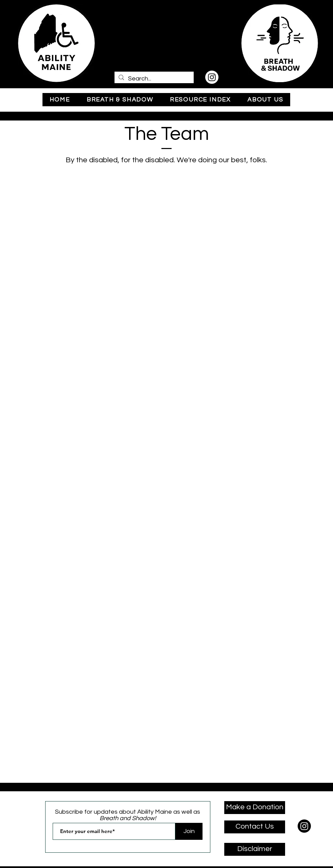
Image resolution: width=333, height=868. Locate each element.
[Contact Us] (255, 827)
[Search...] (154, 79)
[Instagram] (212, 77)
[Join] (189, 831)
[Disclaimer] (255, 849)
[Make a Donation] (255, 808)
